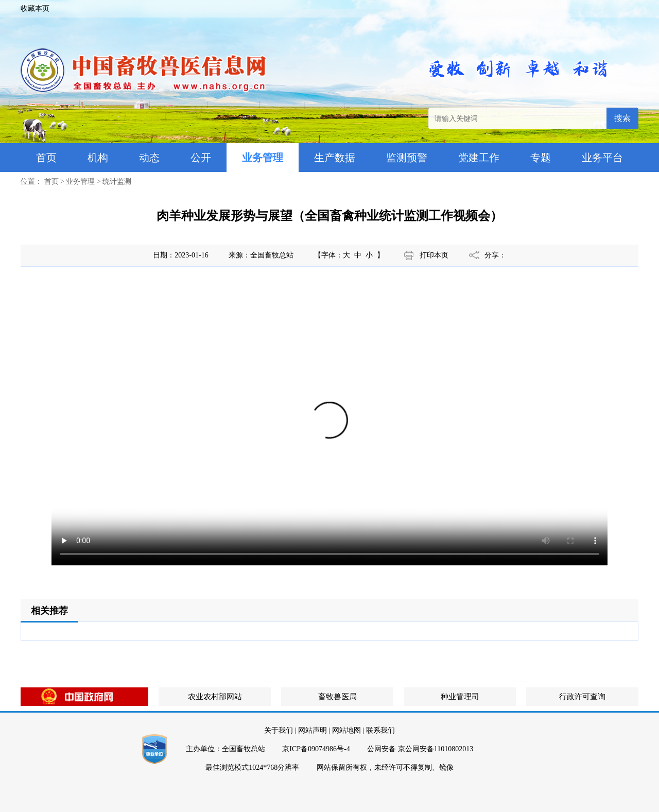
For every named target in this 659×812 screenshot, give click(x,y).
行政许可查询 (582, 697)
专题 (541, 158)
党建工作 (479, 158)
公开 (201, 158)
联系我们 (380, 730)
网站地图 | (348, 730)
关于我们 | (280, 730)
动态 (149, 158)
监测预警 (407, 158)
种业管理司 (460, 697)
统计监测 (117, 182)
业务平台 (602, 158)
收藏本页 (35, 8)
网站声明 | (314, 730)
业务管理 (263, 158)
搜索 (622, 118)
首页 (46, 158)
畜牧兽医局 (337, 697)
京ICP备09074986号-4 (316, 749)
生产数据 (335, 158)
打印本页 (434, 255)
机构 (98, 158)
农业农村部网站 (215, 697)
